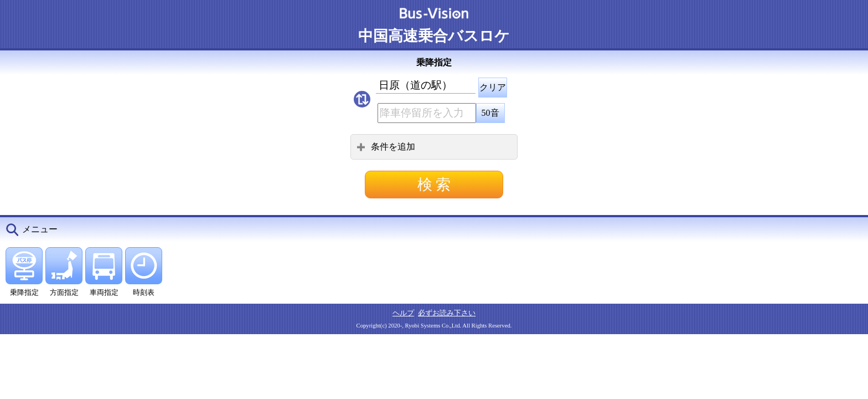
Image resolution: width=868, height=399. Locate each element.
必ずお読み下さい (447, 313)
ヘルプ (403, 313)
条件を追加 (386, 147)
